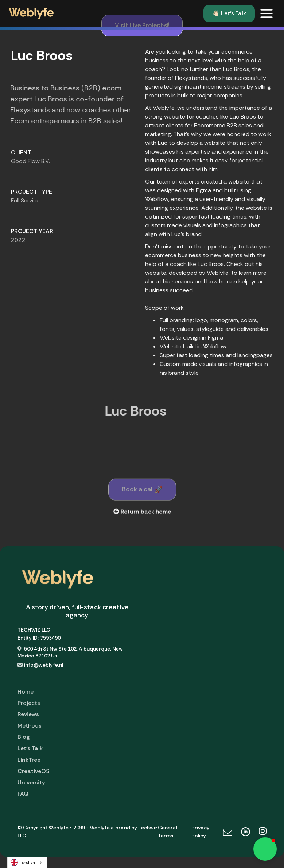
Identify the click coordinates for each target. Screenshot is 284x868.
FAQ (23, 794)
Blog (24, 737)
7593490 (50, 638)
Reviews (28, 714)
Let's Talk (30, 748)
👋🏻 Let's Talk (229, 13)
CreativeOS (34, 771)
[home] (31, 13)
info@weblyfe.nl (44, 665)
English (23, 863)
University (31, 782)
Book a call (142, 491)
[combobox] (27, 863)
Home (26, 692)
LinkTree (29, 760)
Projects (29, 703)
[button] (267, 13)
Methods (30, 726)
